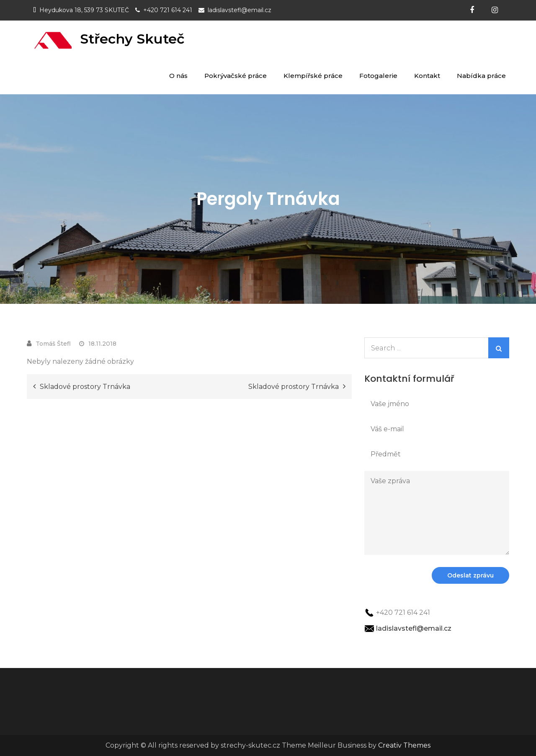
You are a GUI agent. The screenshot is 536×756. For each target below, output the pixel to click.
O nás (178, 76)
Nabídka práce (481, 76)
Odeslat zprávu (470, 575)
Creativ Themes (404, 745)
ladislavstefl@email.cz (240, 10)
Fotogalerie (378, 76)
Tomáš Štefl (53, 344)
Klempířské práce (313, 76)
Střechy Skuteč (132, 39)
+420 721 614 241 (168, 10)
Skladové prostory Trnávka (85, 387)
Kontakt (427, 76)
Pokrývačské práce (236, 76)
